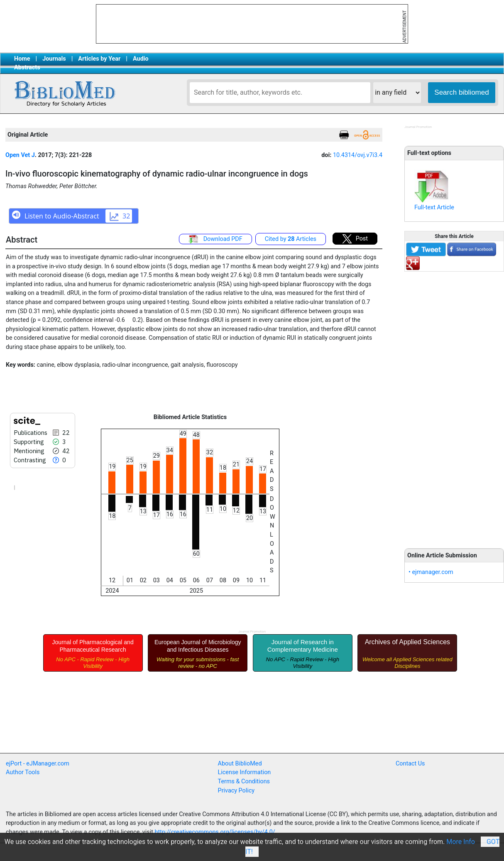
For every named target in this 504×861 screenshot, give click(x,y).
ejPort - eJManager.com (38, 764)
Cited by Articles (291, 239)
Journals (54, 59)
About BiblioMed (240, 764)
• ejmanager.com (431, 572)
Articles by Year (99, 59)
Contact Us (410, 764)
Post (355, 239)
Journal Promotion (418, 127)
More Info (461, 842)
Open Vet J (20, 155)
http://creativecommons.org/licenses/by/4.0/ (215, 832)
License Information (245, 772)
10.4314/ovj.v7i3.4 (358, 155)
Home (22, 59)
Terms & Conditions (244, 781)
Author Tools (23, 772)
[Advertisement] (454, 405)
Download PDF (215, 239)
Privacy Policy (236, 791)
